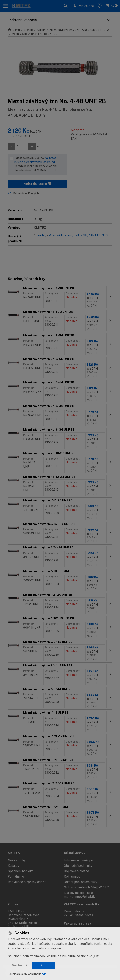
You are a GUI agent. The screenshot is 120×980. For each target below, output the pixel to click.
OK (43, 965)
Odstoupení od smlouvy (81, 882)
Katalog (14, 866)
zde (44, 974)
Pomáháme (16, 877)
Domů (14, 30)
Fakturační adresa (78, 924)
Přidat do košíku (37, 184)
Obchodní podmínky (78, 866)
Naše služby (17, 860)
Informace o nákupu (78, 860)
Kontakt (14, 904)
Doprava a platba (76, 871)
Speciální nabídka (21, 871)
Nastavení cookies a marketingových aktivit (81, 895)
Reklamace (72, 877)
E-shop (28, 30)
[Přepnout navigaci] (6, 6)
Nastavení (19, 965)
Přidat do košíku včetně (40, 164)
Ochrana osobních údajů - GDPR (86, 887)
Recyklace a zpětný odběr (27, 882)
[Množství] (21, 146)
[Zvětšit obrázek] (60, 67)
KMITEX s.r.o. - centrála (81, 904)
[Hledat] (66, 6)
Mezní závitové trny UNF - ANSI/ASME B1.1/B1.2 (79, 30)
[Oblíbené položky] (100, 6)
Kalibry (41, 30)
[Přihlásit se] (83, 6)
